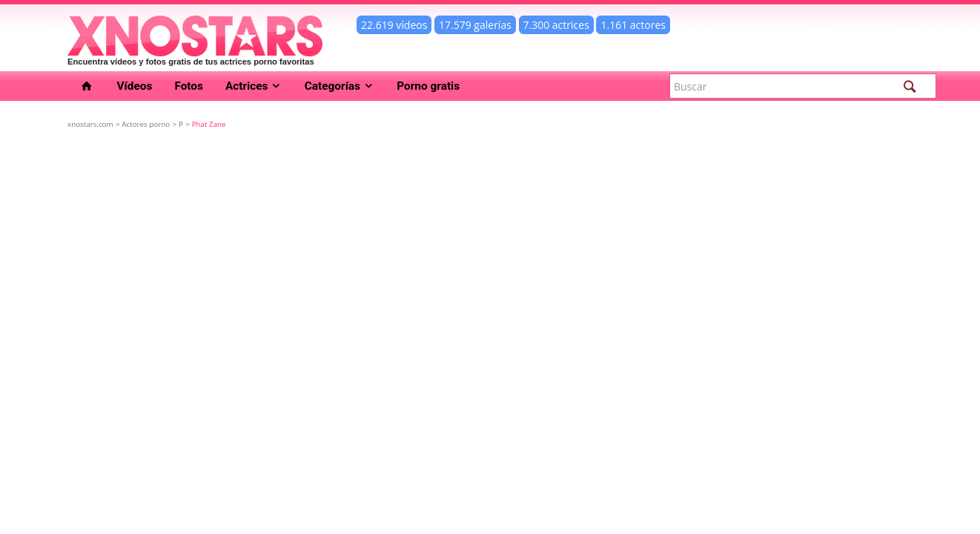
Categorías (340, 86)
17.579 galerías (475, 25)
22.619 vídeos (394, 25)
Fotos (189, 86)
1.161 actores (633, 25)
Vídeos (135, 86)
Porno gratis (428, 86)
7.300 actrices (556, 25)
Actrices (254, 86)
